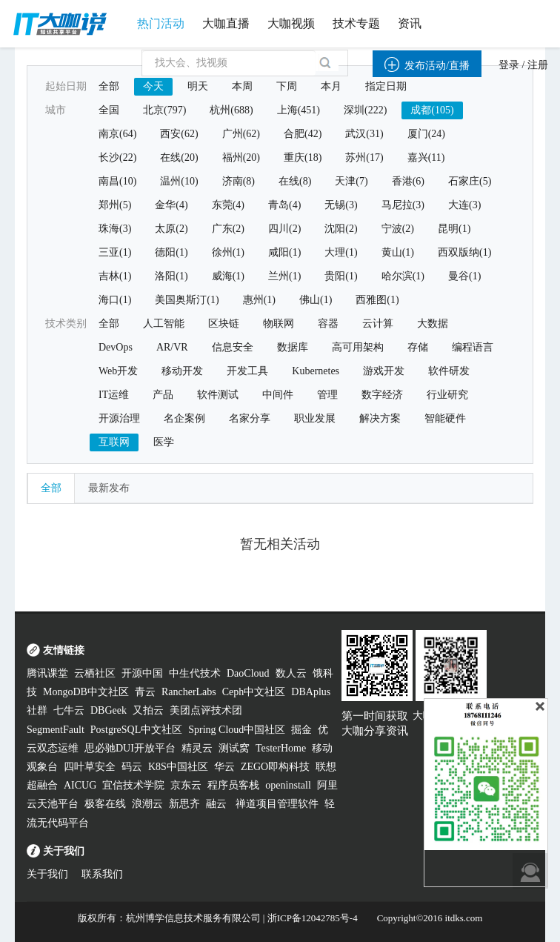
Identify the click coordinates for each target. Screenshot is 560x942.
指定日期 (386, 86)
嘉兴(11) (426, 157)
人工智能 (164, 324)
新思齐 (184, 804)
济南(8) (239, 181)
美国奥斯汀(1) (187, 300)
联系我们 (102, 874)
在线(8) (295, 181)
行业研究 (447, 395)
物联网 (279, 324)
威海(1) (228, 276)
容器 (328, 324)
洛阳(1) (171, 276)
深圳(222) (365, 110)
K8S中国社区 (178, 767)
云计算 (378, 324)
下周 (287, 86)
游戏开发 (384, 371)
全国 (109, 110)
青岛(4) (284, 205)
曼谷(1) (464, 276)
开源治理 (119, 418)
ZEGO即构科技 (275, 767)
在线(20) (179, 157)
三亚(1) (115, 252)
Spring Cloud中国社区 (237, 730)
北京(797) (164, 110)
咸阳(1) (284, 252)
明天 (198, 86)
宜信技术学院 (133, 785)
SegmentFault (56, 730)
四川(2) (284, 229)
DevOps (116, 347)
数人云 (291, 673)
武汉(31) (364, 134)
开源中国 (142, 673)
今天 (153, 86)
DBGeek (109, 710)
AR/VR (172, 347)
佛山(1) (316, 300)
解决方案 (380, 418)
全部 (109, 86)
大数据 (433, 324)
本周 (242, 86)
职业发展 (315, 418)
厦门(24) (426, 134)
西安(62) (179, 134)
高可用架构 (358, 347)
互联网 (114, 442)
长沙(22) (117, 157)
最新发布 (109, 488)
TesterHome (281, 748)
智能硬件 (445, 418)
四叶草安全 (90, 767)
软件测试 (218, 395)
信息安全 (233, 347)
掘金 (301, 730)
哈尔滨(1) (403, 276)
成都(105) (432, 110)
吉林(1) (115, 276)
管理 (327, 395)
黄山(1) (398, 252)
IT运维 (114, 395)
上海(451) (299, 110)
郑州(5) (115, 205)
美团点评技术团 (206, 710)
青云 (145, 692)
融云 (218, 804)
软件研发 (449, 371)
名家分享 (250, 418)
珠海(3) (115, 229)
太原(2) (171, 229)
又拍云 (148, 710)
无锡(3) (341, 205)
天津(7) (351, 181)
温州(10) (179, 181)
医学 (164, 442)
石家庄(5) (470, 181)
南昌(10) (117, 181)
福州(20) (241, 157)
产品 (163, 395)
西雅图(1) (377, 300)
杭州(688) (231, 110)
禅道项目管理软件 (277, 804)
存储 (418, 347)
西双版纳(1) (464, 252)
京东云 (186, 785)
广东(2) (228, 229)
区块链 (224, 324)
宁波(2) (398, 229)
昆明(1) (454, 229)
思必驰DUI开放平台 (130, 748)
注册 (538, 65)
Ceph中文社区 (254, 692)
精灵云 (197, 748)
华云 (224, 767)
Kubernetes (316, 371)
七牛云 (69, 710)
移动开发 (182, 371)
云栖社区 (95, 673)
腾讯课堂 (47, 673)
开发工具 (247, 371)
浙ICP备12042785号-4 (313, 918)
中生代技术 (195, 673)
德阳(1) (171, 252)
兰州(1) (284, 276)
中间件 (278, 395)
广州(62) (241, 134)
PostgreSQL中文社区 (136, 730)
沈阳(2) (341, 229)
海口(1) (115, 300)
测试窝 (234, 748)
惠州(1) (259, 300)
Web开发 (118, 371)
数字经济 (382, 395)
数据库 (293, 347)
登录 (509, 65)
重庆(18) (303, 157)
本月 (331, 86)
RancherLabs (189, 692)
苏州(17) (364, 157)
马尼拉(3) (403, 205)
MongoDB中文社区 (86, 692)
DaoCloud (248, 673)
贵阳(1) (341, 276)
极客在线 (105, 804)
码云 (132, 767)
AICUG (80, 785)
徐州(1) (228, 252)
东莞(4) (228, 205)
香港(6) (408, 181)
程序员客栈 (233, 785)
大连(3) (464, 205)
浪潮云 (147, 804)
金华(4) (171, 205)
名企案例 (184, 418)
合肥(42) (303, 134)
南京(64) (117, 134)
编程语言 (473, 347)
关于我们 (47, 874)
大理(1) (341, 252)
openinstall (288, 785)
